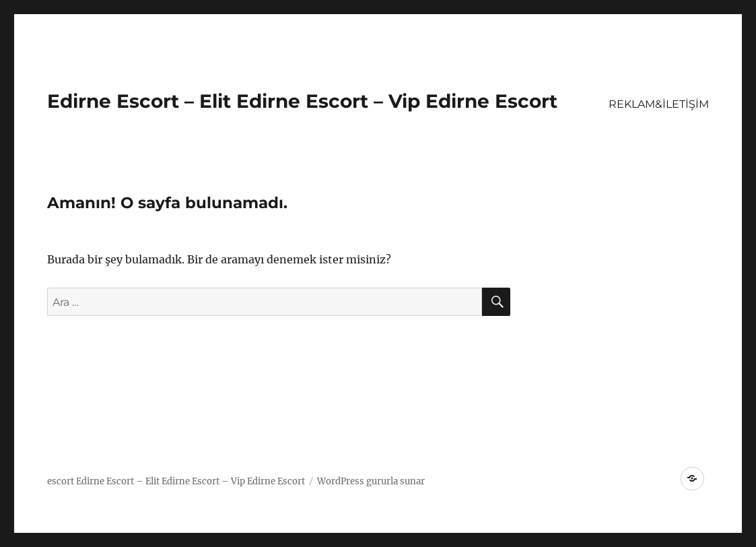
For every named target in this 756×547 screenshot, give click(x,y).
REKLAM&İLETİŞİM (659, 104)
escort (61, 481)
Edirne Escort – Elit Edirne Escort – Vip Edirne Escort (302, 101)
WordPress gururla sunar (371, 481)
